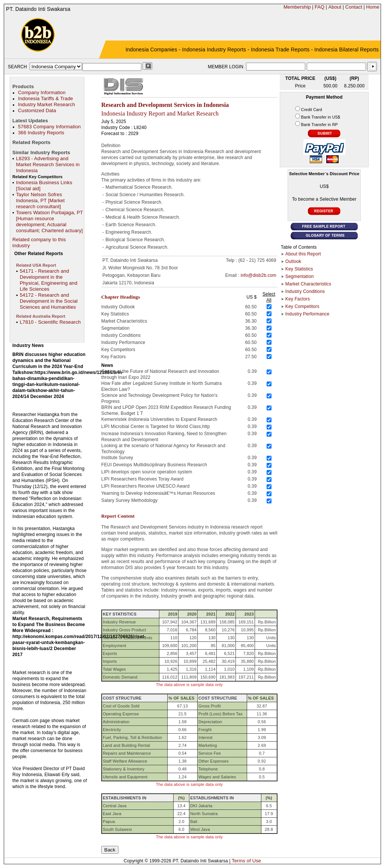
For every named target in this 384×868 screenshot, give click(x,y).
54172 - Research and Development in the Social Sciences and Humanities (49, 301)
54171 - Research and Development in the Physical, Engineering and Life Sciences (49, 280)
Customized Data (37, 110)
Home (373, 7)
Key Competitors (302, 306)
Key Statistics (299, 269)
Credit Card (312, 110)
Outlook (293, 261)
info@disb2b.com (259, 275)
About (335, 7)
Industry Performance (307, 314)
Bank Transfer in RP (319, 125)
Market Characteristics (308, 284)
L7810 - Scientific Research (50, 322)
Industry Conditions (305, 291)
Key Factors (298, 299)
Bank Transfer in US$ (321, 117)
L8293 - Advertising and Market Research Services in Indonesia (48, 164)
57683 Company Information (49, 127)
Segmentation (300, 276)
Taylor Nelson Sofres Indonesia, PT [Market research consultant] (40, 200)
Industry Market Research (46, 104)
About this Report (303, 254)
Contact (354, 7)
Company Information (42, 92)
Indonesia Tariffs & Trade (46, 98)
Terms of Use (246, 861)
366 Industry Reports (41, 133)
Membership (297, 7)
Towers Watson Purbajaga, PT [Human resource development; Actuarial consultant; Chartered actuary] (49, 222)
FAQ (319, 7)
